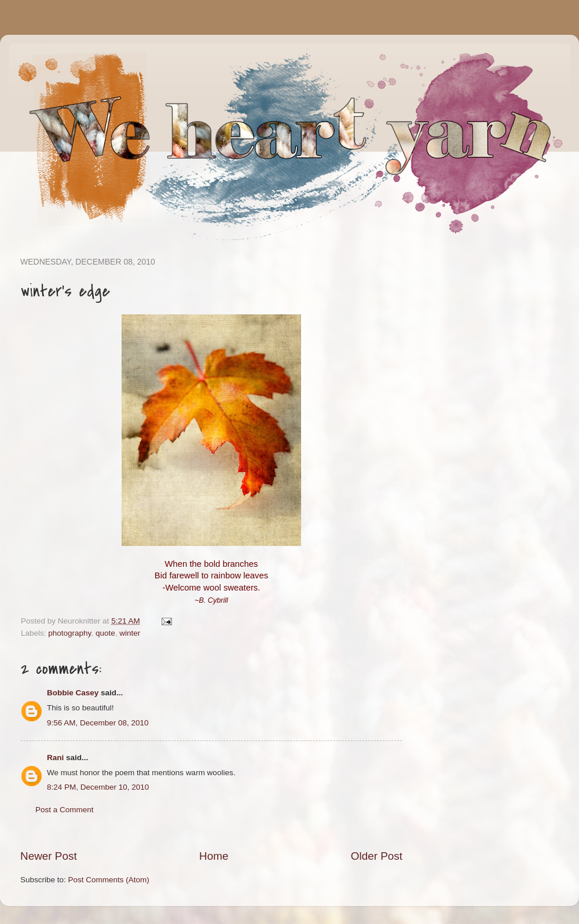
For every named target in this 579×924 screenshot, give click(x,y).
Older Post (377, 856)
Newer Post (49, 856)
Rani (55, 758)
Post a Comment (65, 810)
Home (214, 856)
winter (130, 633)
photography (69, 633)
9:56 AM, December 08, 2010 (98, 723)
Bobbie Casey (73, 693)
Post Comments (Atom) (109, 880)
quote (105, 633)
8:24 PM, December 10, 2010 (98, 787)
